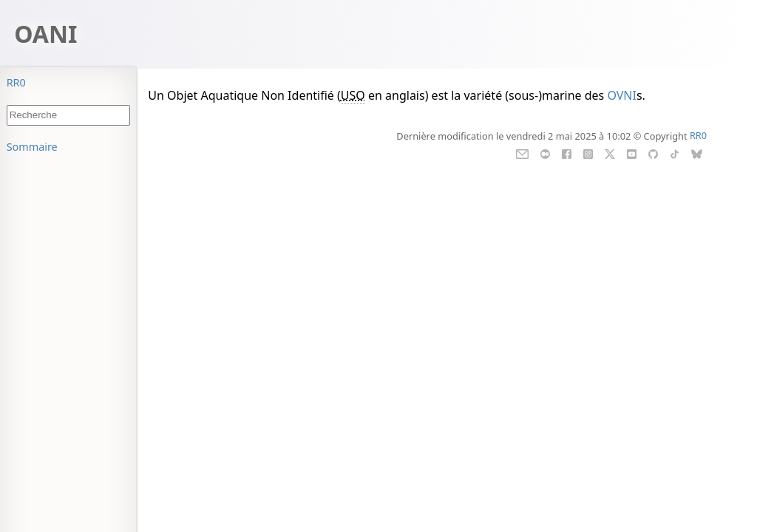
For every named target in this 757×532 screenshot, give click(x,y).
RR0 (16, 82)
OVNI (622, 95)
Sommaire (32, 147)
